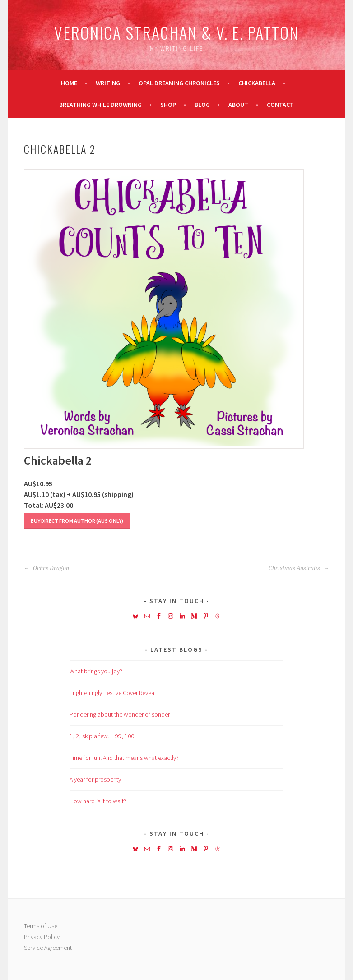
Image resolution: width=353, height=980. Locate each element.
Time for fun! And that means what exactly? (124, 758)
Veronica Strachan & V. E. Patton (176, 32)
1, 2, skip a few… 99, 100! (102, 736)
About (238, 105)
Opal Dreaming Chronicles (179, 83)
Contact (280, 105)
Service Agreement (48, 948)
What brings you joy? (96, 671)
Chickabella (257, 83)
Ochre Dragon (46, 568)
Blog (202, 105)
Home (69, 83)
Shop (168, 105)
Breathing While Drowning (100, 105)
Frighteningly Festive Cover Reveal (113, 693)
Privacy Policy (42, 937)
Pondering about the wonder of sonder (120, 714)
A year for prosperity (95, 779)
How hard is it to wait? (98, 801)
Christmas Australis (299, 568)
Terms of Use (41, 926)
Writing (108, 83)
